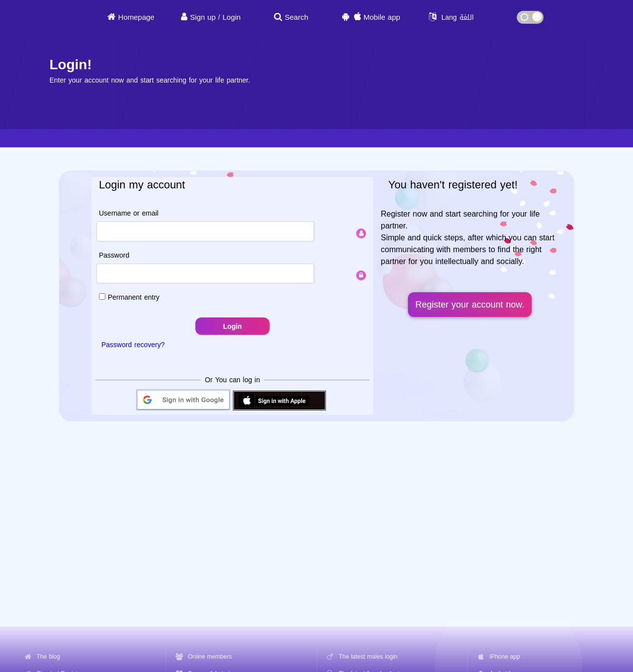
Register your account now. (470, 305)
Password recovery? (133, 345)
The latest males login (368, 657)
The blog (48, 657)
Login (232, 17)
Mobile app (382, 17)
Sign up (203, 17)
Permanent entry (129, 297)
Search (297, 17)
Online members (210, 657)
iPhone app (505, 657)
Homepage (136, 17)
